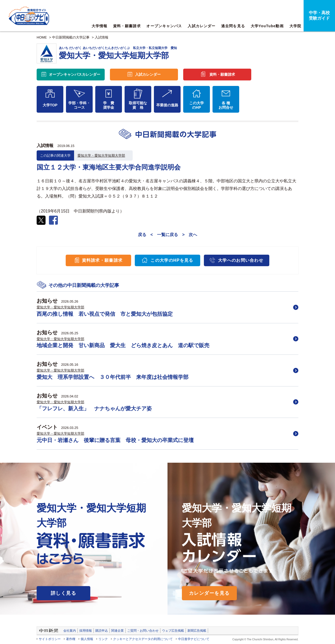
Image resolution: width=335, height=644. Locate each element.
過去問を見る (233, 26)
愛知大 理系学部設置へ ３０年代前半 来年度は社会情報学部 (113, 377)
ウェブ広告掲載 (173, 631)
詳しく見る (63, 593)
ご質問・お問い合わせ (143, 631)
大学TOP (50, 105)
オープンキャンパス (164, 26)
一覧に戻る (167, 235)
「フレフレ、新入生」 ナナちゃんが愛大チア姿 (94, 408)
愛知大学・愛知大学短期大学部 (101, 155)
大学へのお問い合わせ (241, 260)
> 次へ (190, 235)
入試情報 (102, 37)
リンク (103, 639)
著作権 (71, 639)
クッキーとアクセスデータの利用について (143, 639)
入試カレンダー (202, 26)
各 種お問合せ (226, 105)
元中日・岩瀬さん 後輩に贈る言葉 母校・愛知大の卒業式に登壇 (115, 440)
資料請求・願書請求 (102, 260)
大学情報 (99, 26)
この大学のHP (197, 105)
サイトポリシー (50, 639)
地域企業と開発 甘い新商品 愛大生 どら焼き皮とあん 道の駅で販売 (123, 345)
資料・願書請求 (127, 26)
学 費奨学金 (109, 105)
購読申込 (102, 631)
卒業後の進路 (167, 105)
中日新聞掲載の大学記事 (71, 37)
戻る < (145, 235)
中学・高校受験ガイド (319, 15)
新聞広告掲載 (197, 631)
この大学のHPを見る (172, 260)
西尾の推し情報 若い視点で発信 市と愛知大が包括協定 (105, 314)
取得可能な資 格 (138, 105)
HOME (42, 37)
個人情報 (87, 639)
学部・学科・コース (79, 105)
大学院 (295, 26)
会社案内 (70, 631)
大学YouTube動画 (267, 26)
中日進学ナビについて (194, 639)
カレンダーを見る (209, 593)
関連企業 (118, 631)
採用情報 (86, 631)
